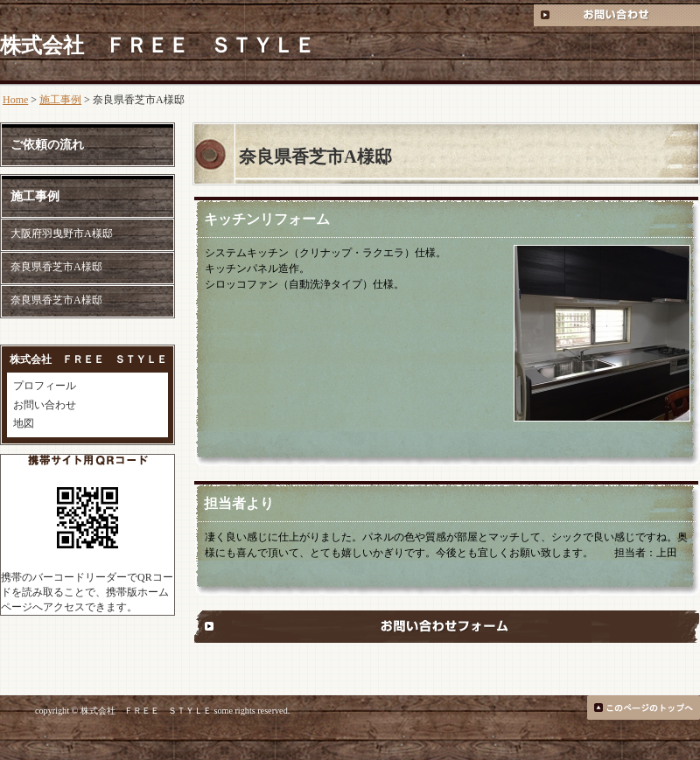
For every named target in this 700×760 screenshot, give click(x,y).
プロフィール (45, 386)
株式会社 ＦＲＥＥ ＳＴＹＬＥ (157, 45)
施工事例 (60, 100)
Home (15, 100)
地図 (24, 423)
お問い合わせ (45, 405)
